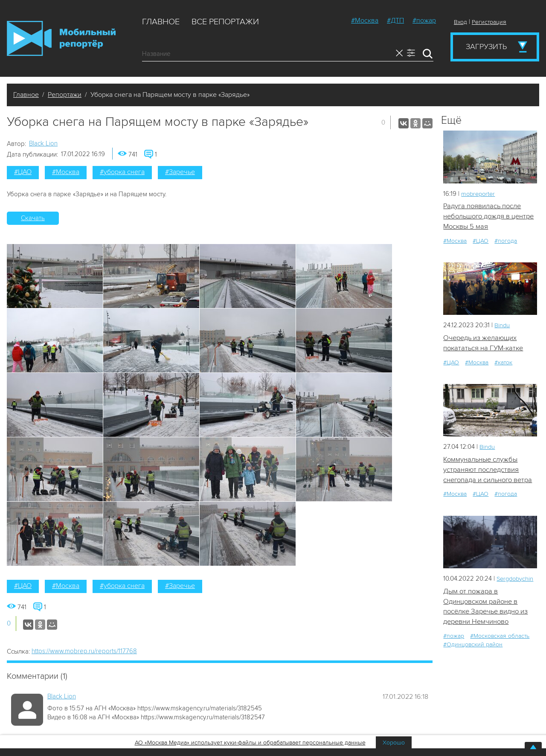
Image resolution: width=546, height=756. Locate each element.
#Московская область (500, 638)
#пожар (424, 20)
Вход (460, 22)
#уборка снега (122, 172)
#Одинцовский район (473, 647)
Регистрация (489, 22)
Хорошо (394, 743)
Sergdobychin (516, 580)
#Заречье (180, 172)
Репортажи (65, 95)
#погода (506, 241)
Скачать (33, 218)
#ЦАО (23, 172)
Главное (161, 22)
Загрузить (486, 47)
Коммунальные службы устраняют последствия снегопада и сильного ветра (489, 471)
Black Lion (43, 143)
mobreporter (479, 194)
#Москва (365, 20)
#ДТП (395, 20)
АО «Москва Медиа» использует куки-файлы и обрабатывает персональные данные (250, 743)
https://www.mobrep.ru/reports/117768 (84, 651)
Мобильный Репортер (61, 38)
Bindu (502, 326)
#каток (503, 363)
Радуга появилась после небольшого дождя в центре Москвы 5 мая (483, 217)
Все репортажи (225, 22)
